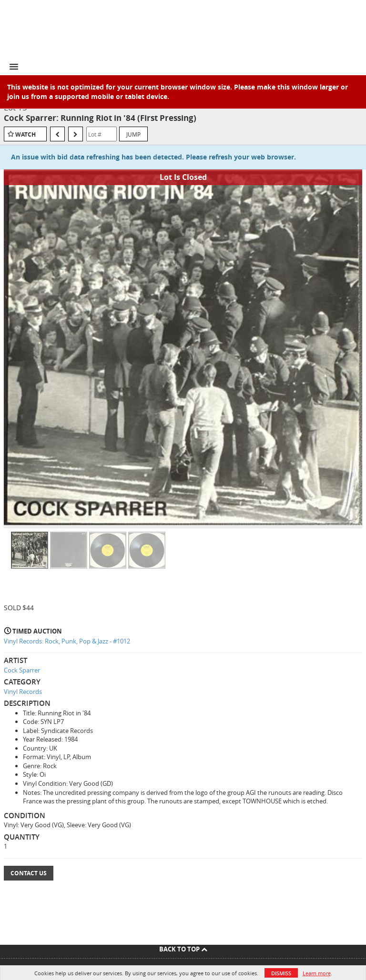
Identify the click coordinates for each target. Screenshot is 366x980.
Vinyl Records (23, 692)
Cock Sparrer (22, 670)
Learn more (317, 973)
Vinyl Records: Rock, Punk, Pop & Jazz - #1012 (67, 641)
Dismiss (281, 973)
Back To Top (183, 949)
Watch (25, 134)
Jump (133, 134)
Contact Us (29, 873)
